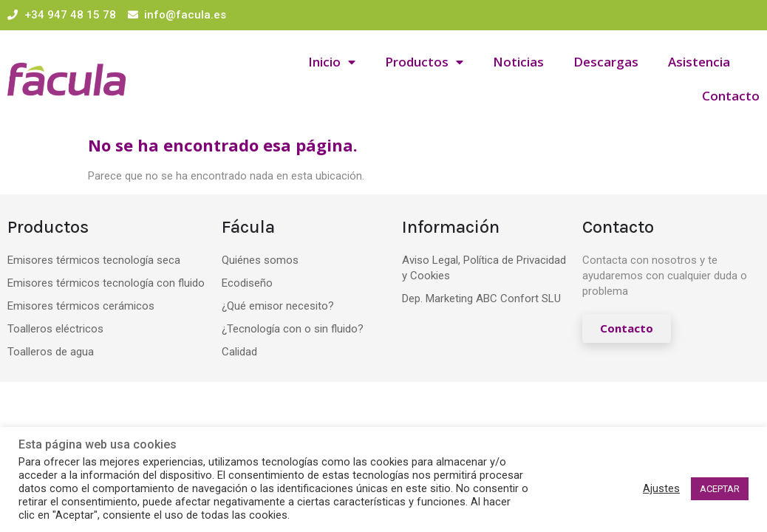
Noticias (518, 62)
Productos (424, 62)
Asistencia (699, 62)
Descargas (606, 62)
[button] (627, 328)
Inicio (332, 62)
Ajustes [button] (661, 488)
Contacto (731, 96)
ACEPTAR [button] (720, 489)
